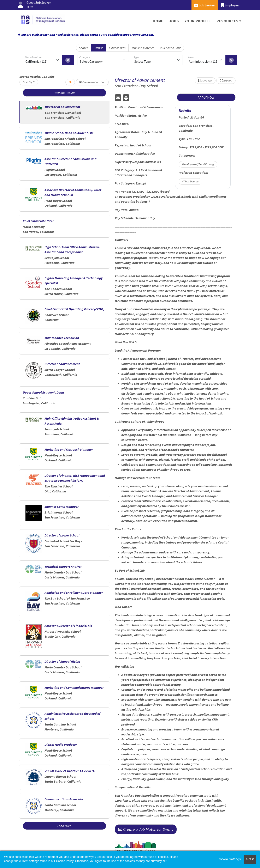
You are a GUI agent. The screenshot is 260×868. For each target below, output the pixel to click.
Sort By (28, 82)
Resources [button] (227, 21)
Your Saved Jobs (170, 48)
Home (158, 21)
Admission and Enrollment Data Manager (74, 593)
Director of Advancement (63, 107)
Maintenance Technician (62, 338)
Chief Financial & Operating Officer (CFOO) (74, 309)
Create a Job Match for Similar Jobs (147, 829)
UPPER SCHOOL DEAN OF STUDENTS (70, 771)
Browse (98, 48)
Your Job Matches (143, 48)
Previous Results (64, 93)
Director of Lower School (62, 535)
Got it (250, 859)
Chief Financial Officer (38, 221)
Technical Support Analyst (63, 566)
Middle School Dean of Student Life (69, 133)
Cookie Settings (229, 859)
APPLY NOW (206, 97)
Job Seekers (205, 5)
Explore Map (117, 48)
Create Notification (92, 82)
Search (84, 48)
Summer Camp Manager (62, 506)
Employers (230, 5)
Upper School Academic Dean (43, 392)
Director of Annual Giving (62, 661)
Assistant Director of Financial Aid (68, 626)
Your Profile (198, 21)
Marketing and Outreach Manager (69, 449)
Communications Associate (64, 799)
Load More (64, 826)
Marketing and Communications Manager (74, 687)
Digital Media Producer (61, 745)
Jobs (174, 21)
